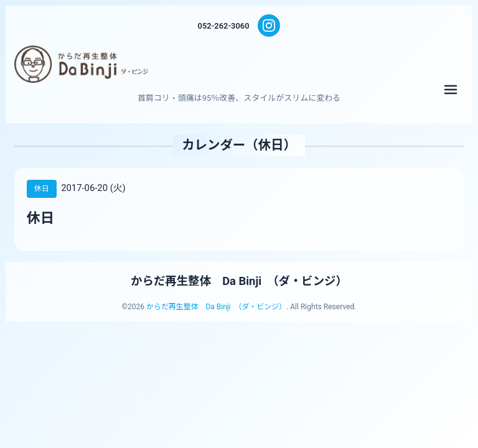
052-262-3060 (223, 26)
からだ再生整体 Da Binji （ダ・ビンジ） (239, 281)
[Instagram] (269, 26)
